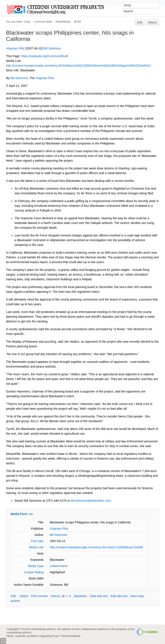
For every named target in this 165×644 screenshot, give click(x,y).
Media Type (36, 566)
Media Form (19, 514)
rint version (40, 596)
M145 (77, 22)
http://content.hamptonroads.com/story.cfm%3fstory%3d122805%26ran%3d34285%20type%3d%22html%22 (78, 66)
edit (31, 514)
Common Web (43, 22)
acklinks (80, 596)
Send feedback (71, 636)
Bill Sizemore (52, 48)
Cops (27, 22)
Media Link (36, 547)
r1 (70, 596)
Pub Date (37, 541)
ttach (24, 596)
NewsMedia (63, 22)
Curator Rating (34, 572)
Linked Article (59, 566)
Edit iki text (119, 596)
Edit (140, 22)
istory (55, 596)
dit (14, 596)
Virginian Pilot (15, 48)
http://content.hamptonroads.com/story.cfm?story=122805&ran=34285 (96, 547)
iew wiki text (99, 596)
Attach (153, 22)
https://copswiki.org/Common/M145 (45, 56)
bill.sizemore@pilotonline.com (91, 501)
